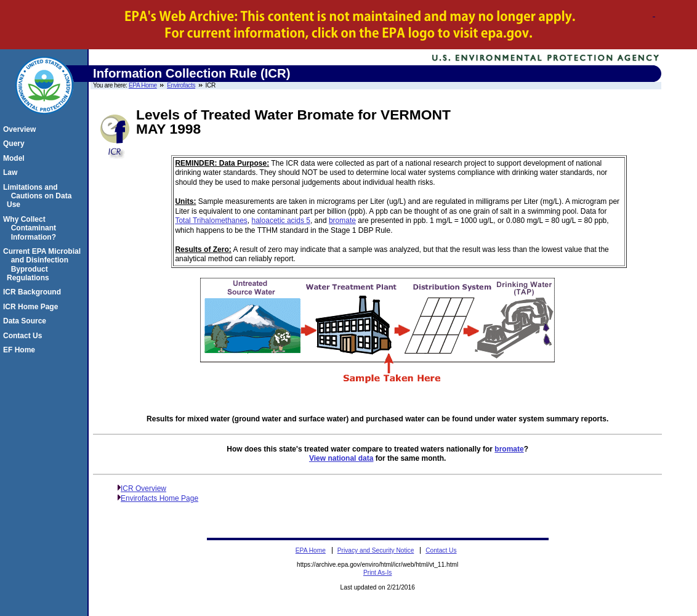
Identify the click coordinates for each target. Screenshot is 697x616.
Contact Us (24, 336)
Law (12, 172)
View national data (341, 458)
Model (16, 158)
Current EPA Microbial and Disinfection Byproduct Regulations (44, 265)
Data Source (26, 321)
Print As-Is (377, 573)
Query (16, 144)
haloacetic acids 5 (281, 221)
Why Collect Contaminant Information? (31, 228)
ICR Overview (143, 488)
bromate (342, 221)
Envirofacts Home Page (159, 498)
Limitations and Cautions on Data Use (39, 196)
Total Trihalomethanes (211, 221)
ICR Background (34, 292)
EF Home (21, 350)
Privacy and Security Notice (376, 550)
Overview (21, 129)
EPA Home (143, 85)
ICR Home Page (32, 307)
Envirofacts (181, 85)
